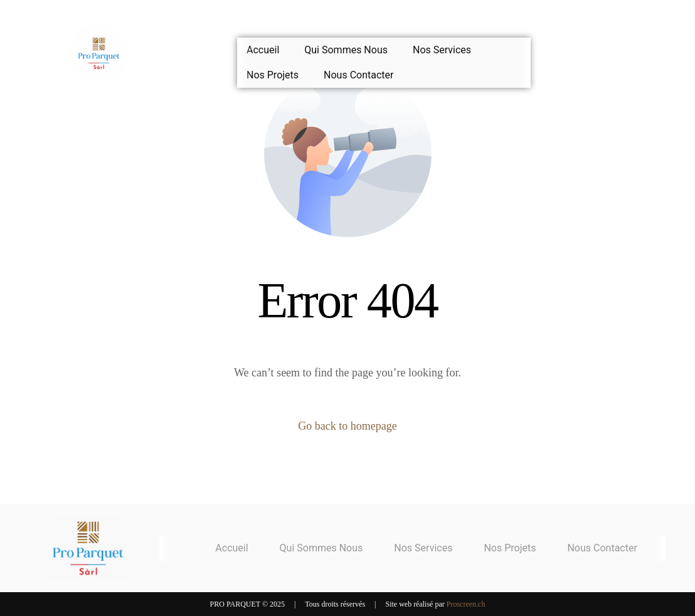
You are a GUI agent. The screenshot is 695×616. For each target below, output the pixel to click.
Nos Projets (273, 75)
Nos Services (442, 50)
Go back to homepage (347, 426)
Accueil (263, 50)
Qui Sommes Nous (346, 50)
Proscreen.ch (466, 604)
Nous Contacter (358, 75)
